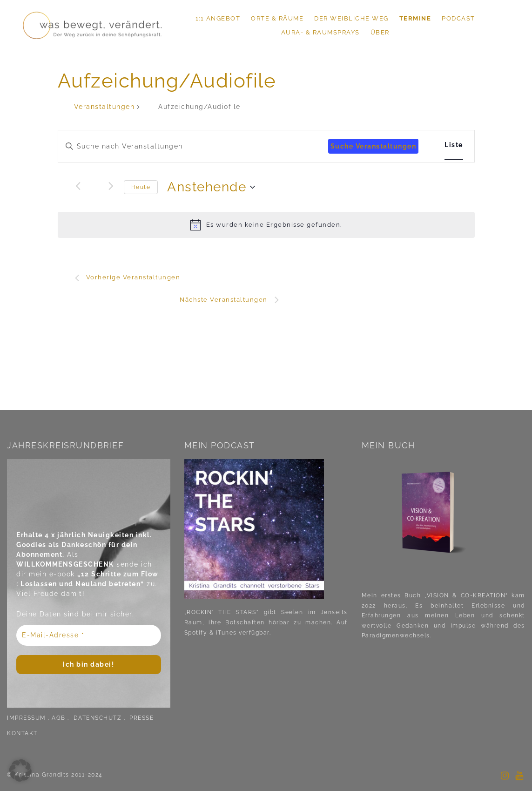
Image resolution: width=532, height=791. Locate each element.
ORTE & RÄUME (277, 18)
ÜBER (380, 32)
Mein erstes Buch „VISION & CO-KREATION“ (435, 595)
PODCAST (458, 18)
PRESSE (141, 718)
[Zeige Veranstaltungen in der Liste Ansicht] (454, 145)
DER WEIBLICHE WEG (351, 18)
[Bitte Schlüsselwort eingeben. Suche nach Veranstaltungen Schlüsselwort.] (193, 146)
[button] (20, 771)
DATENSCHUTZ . (101, 718)
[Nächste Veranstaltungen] (111, 186)
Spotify (196, 633)
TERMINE (415, 18)
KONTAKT (22, 733)
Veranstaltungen (104, 107)
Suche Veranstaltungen (374, 146)
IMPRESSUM (27, 718)
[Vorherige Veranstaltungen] (78, 186)
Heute (141, 187)
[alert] (266, 225)
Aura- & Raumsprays (320, 32)
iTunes (226, 633)
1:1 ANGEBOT (218, 18)
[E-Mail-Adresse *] (89, 635)
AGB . (61, 718)
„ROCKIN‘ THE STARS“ (222, 612)
